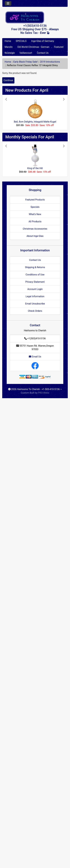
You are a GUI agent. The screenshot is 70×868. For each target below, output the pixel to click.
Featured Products (35, 200)
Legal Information (35, 296)
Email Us (35, 357)
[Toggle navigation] (8, 3)
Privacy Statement (35, 282)
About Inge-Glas (35, 236)
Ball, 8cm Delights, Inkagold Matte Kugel (35, 122)
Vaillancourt (26, 53)
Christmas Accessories (35, 229)
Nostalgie (10, 53)
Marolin (9, 47)
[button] (10, 112)
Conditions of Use (35, 275)
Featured (59, 47)
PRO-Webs (44, 393)
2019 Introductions (50, 62)
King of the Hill (35, 168)
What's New (35, 214)
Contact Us (43, 53)
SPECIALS (21, 41)
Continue (8, 80)
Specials (35, 207)
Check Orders (35, 311)
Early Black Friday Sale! (25, 62)
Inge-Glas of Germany (43, 41)
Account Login (35, 289)
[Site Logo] (35, 17)
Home (8, 41)
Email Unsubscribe (35, 304)
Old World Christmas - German (33, 47)
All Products (35, 221)
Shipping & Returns (35, 267)
